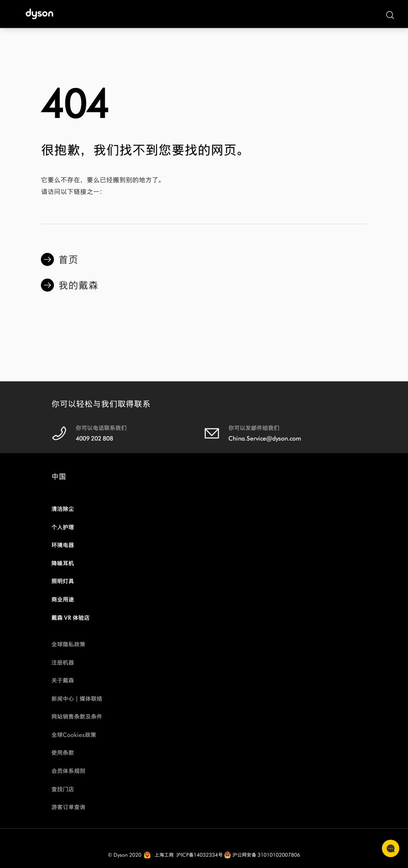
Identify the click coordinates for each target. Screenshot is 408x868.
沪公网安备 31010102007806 (262, 855)
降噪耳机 (63, 564)
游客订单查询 (68, 807)
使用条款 (63, 753)
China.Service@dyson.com (265, 439)
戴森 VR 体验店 (70, 618)
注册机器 (63, 663)
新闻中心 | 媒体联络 (77, 699)
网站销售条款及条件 (77, 717)
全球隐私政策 (68, 644)
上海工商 (164, 855)
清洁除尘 (63, 509)
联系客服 (391, 848)
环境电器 (63, 545)
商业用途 (63, 600)
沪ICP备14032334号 (199, 855)
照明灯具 (63, 581)
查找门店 (63, 789)
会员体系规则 (68, 771)
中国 (59, 479)
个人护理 (63, 527)
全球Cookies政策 (74, 735)
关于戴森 (63, 681)
